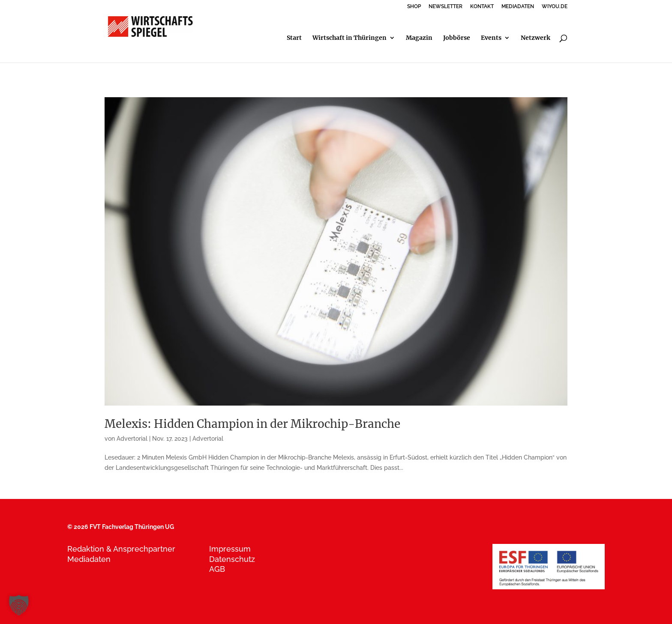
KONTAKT (482, 7)
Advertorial (132, 439)
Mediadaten (89, 559)
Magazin (419, 38)
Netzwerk (535, 38)
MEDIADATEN (518, 7)
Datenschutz (232, 559)
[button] (19, 605)
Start (294, 38)
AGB (217, 569)
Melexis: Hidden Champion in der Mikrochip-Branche (252, 424)
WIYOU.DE (555, 7)
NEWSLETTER (445, 7)
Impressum (230, 549)
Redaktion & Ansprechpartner (121, 549)
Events (491, 38)
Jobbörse (457, 38)
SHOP (414, 7)
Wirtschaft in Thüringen (349, 38)
